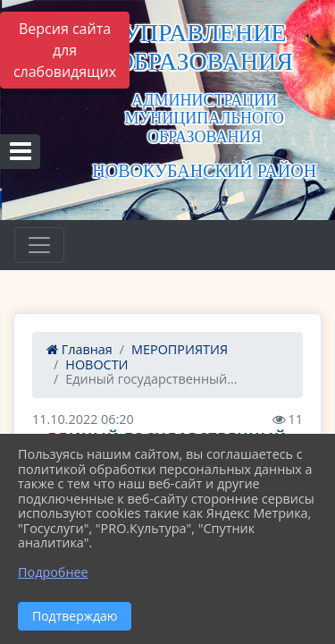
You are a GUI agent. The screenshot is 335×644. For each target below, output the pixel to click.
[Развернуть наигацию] (39, 245)
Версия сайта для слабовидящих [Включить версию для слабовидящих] (65, 50)
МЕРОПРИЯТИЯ (180, 349)
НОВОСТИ (96, 364)
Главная (80, 349)
